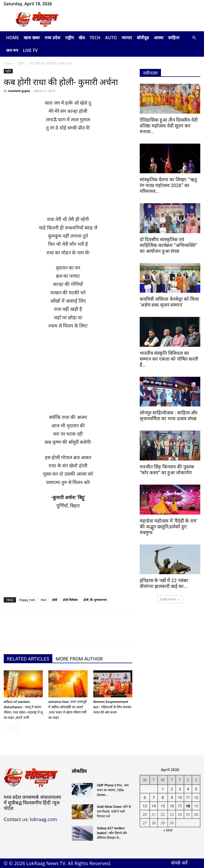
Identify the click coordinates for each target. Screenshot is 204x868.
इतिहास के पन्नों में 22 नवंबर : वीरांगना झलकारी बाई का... (165, 583)
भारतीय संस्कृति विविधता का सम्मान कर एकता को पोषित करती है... (169, 359)
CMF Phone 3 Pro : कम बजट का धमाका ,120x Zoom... (113, 790)
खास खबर (32, 38)
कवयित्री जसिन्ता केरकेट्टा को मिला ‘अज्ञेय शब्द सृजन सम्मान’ (169, 302)
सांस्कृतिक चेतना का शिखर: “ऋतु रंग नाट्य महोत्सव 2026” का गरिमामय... (168, 185)
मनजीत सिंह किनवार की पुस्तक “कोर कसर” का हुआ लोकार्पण (167, 470)
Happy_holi (27, 600)
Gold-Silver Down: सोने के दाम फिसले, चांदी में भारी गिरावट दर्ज (114, 812)
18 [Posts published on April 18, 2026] (188, 806)
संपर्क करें (179, 863)
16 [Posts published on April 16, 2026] (172, 806)
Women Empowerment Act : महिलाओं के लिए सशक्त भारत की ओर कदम (112, 707)
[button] (194, 38)
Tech (95, 38)
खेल (82, 38)
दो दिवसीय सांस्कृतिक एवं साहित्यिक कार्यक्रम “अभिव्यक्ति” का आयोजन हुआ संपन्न (168, 245)
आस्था (159, 38)
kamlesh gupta (19, 91)
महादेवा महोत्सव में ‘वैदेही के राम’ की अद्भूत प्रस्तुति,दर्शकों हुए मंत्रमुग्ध (169, 527)
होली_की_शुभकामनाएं (95, 600)
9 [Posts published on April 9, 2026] (172, 797)
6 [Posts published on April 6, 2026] (145, 797)
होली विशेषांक (70, 600)
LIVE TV (30, 50)
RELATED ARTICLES (28, 659)
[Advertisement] (68, 176)
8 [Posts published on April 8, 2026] (163, 797)
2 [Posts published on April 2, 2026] (172, 789)
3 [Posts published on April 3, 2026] (180, 789)
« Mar (168, 830)
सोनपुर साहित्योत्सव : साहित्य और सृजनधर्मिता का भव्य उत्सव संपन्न (169, 416)
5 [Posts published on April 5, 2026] (196, 789)
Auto (111, 38)
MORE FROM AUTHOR (79, 659)
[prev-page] (7, 728)
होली (55, 600)
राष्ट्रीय (69, 38)
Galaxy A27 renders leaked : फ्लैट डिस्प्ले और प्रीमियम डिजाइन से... (112, 833)
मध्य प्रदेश (52, 38)
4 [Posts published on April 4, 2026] (188, 789)
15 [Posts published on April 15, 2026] (163, 806)
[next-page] (16, 728)
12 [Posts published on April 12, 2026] (196, 797)
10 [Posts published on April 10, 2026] (180, 797)
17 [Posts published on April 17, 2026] (180, 806)
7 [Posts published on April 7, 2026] (154, 797)
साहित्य (174, 38)
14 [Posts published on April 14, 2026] (154, 806)
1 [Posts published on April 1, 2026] (163, 789)
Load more (170, 599)
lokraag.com (43, 819)
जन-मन (12, 50)
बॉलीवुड (143, 38)
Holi (43, 600)
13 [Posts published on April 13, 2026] (145, 806)
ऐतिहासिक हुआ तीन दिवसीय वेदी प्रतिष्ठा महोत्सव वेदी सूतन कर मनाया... (169, 126)
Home (12, 38)
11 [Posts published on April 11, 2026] (188, 797)
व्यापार (127, 38)
